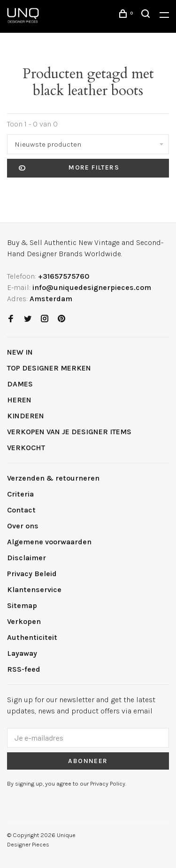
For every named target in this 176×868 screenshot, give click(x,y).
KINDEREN (26, 416)
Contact (21, 510)
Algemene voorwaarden (49, 542)
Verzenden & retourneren (53, 478)
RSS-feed (24, 669)
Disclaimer (27, 558)
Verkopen (24, 621)
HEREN (19, 400)
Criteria (20, 494)
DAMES (20, 384)
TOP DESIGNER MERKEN (49, 368)
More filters (69, 168)
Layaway (22, 653)
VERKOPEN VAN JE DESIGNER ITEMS (69, 432)
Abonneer (88, 761)
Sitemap (22, 605)
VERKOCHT (26, 448)
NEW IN (20, 352)
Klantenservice (34, 590)
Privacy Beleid (32, 574)
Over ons (23, 526)
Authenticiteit (32, 637)
